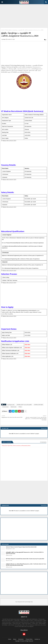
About (15, 639)
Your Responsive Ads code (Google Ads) (24, 602)
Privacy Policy (29, 639)
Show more (44, 428)
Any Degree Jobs (11, 405)
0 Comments (43, 442)
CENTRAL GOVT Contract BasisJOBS (24, 405)
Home (3, 30)
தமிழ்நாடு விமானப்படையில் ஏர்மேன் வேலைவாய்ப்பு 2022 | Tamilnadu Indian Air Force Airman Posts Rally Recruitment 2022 (26, 565)
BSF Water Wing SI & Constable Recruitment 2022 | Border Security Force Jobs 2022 (25, 559)
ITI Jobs (6, 30)
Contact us (37, 639)
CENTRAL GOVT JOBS (38, 405)
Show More (44, 505)
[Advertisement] (24, 16)
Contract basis (5, 407)
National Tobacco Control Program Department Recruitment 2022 (21, 547)
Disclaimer (21, 639)
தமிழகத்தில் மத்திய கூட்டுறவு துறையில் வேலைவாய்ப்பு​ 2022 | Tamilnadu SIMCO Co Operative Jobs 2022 (25, 553)
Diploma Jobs (14, 407)
